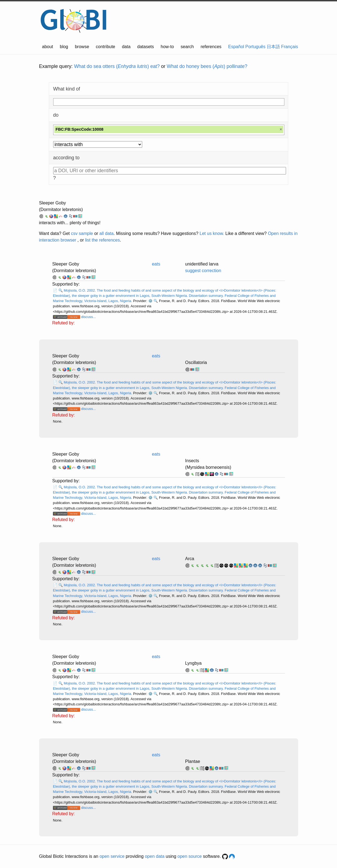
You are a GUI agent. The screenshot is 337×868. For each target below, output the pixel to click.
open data (155, 856)
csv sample (82, 233)
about (48, 47)
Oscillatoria (196, 362)
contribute (106, 47)
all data (107, 233)
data (126, 47)
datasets (145, 47)
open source (190, 856)
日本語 (273, 47)
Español (236, 47)
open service (112, 856)
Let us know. (212, 233)
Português (255, 47)
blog (64, 47)
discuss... (88, 317)
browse (82, 47)
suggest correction (203, 271)
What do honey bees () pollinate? (207, 66)
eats (156, 264)
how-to (167, 47)
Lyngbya (193, 663)
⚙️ (150, 301)
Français (289, 47)
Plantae (193, 761)
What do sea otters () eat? (117, 66)
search (187, 47)
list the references (103, 240)
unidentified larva (202, 264)
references (211, 47)
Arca (190, 559)
